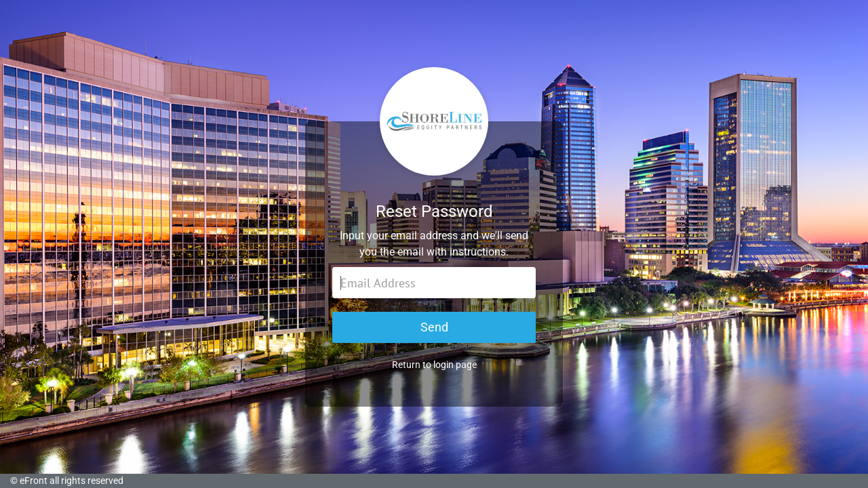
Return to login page (434, 365)
